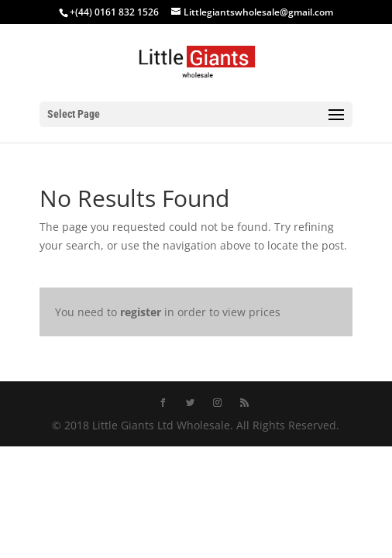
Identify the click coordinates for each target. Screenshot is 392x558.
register (141, 312)
